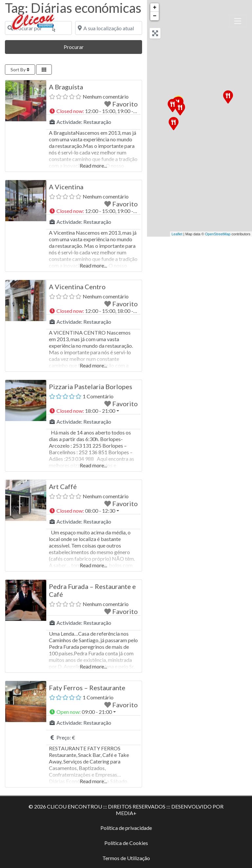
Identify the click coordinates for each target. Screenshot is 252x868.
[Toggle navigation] (238, 21)
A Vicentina (66, 187)
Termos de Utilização (126, 858)
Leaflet (177, 234)
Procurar (84, 46)
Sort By (20, 70)
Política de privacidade (126, 828)
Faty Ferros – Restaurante (87, 688)
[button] (93, 111)
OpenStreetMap (218, 234)
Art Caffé (63, 486)
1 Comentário (98, 396)
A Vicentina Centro (77, 287)
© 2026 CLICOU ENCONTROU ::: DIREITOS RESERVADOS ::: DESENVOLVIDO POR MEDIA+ (126, 810)
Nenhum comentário (106, 96)
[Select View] (44, 70)
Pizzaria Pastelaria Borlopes (91, 387)
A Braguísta (66, 87)
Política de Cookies (126, 843)
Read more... (93, 165)
